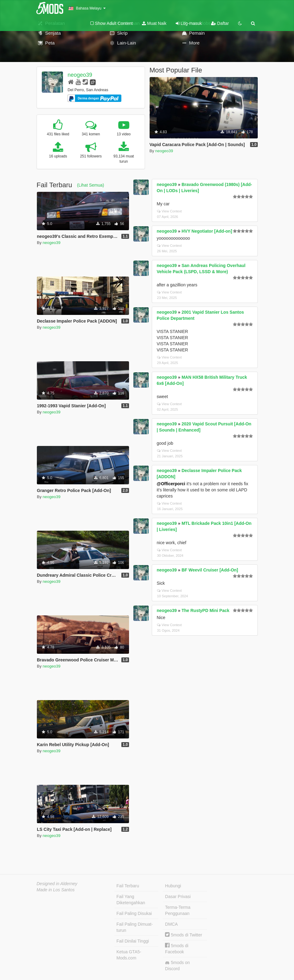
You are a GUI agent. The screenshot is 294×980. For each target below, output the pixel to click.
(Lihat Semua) (91, 185)
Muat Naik (154, 23)
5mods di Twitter (184, 935)
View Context (169, 211)
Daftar (220, 23)
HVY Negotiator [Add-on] (207, 231)
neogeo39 (80, 75)
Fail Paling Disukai (134, 913)
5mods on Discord (177, 966)
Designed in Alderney (57, 884)
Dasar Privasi (178, 897)
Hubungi (173, 886)
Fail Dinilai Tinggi (133, 941)
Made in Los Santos (56, 890)
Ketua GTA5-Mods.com (129, 955)
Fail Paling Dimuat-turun (135, 927)
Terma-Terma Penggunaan (178, 910)
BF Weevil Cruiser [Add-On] (210, 570)
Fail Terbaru (128, 886)
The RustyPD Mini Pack (206, 610)
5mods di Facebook (177, 949)
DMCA (171, 924)
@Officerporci (171, 484)
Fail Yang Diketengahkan (131, 900)
